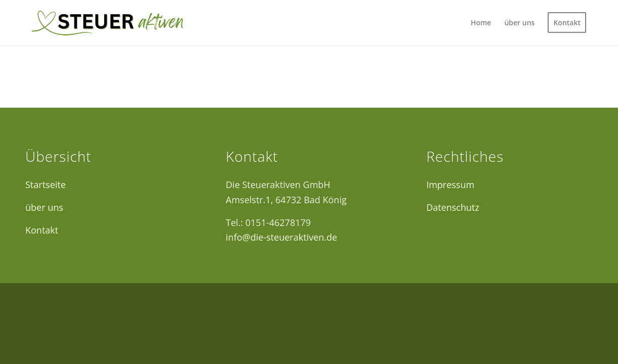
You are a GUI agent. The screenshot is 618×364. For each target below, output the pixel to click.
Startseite (46, 185)
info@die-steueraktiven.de (281, 237)
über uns (44, 207)
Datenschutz (453, 207)
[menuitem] (481, 23)
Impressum (450, 185)
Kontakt (42, 230)
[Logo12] (107, 23)
